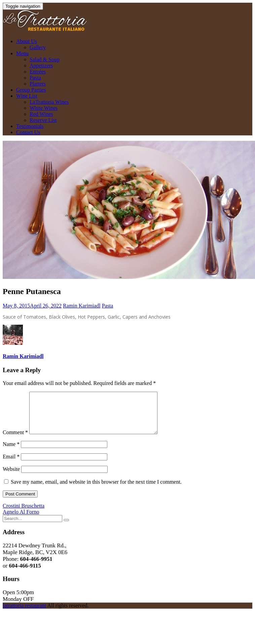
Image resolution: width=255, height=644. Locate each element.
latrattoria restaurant (24, 614)
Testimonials (30, 126)
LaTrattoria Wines (49, 102)
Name (11, 452)
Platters (38, 84)
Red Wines (41, 114)
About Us (27, 41)
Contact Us (28, 132)
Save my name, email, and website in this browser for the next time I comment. (96, 490)
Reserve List (43, 120)
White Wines (44, 108)
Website (11, 477)
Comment (15, 440)
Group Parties (31, 90)
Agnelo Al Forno (21, 520)
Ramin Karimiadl (82, 306)
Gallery (38, 47)
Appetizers (41, 66)
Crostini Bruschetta (24, 514)
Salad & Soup (45, 59)
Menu (22, 53)
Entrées (38, 72)
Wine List (27, 96)
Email (11, 465)
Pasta (35, 78)
